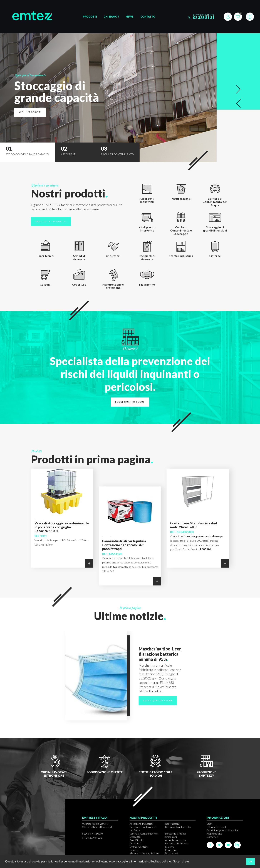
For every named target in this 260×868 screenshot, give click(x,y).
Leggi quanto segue (130, 402)
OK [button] (251, 862)
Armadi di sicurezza (175, 840)
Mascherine (171, 853)
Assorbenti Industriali (141, 824)
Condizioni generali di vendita (222, 830)
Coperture (171, 850)
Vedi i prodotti (30, 112)
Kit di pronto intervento (178, 827)
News (130, 17)
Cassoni (134, 850)
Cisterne (170, 847)
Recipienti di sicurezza (177, 843)
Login (210, 824)
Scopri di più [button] (181, 861)
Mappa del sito (214, 834)
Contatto (148, 17)
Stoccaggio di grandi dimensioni (175, 835)
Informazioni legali (216, 827)
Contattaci (212, 837)
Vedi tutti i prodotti (51, 221)
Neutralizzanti (173, 824)
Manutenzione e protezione (144, 853)
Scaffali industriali (139, 847)
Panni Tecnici (136, 840)
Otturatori (135, 843)
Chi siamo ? (111, 17)
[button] (238, 89)
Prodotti (90, 17)
